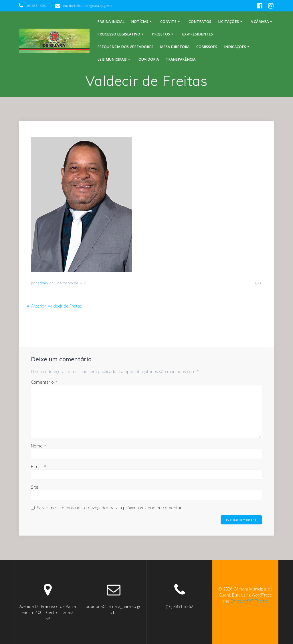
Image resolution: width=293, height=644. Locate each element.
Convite (168, 22)
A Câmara (260, 22)
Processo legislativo (119, 34)
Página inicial (111, 22)
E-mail (38, 466)
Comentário (44, 382)
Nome (39, 446)
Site (35, 487)
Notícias (140, 22)
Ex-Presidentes (197, 34)
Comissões (207, 47)
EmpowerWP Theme (249, 601)
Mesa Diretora (175, 47)
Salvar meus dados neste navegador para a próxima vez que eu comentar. (110, 508)
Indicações (235, 47)
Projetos (161, 34)
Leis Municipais (112, 59)
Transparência (181, 59)
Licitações (228, 22)
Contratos (200, 22)
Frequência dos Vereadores (125, 47)
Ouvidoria (149, 59)
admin (43, 283)
